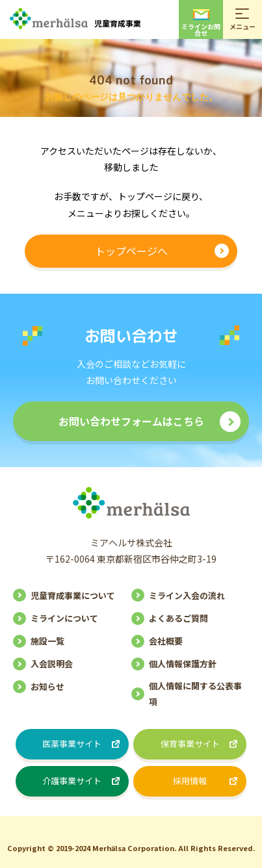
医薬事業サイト (72, 744)
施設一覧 (47, 641)
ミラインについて (64, 618)
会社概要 (166, 641)
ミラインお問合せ (201, 23)
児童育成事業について (73, 595)
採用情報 (190, 781)
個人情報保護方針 (183, 664)
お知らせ (47, 686)
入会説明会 (52, 664)
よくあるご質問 (178, 618)
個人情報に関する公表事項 (195, 693)
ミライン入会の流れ (187, 595)
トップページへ (131, 251)
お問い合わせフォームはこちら (131, 421)
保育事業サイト (190, 744)
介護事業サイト (72, 781)
